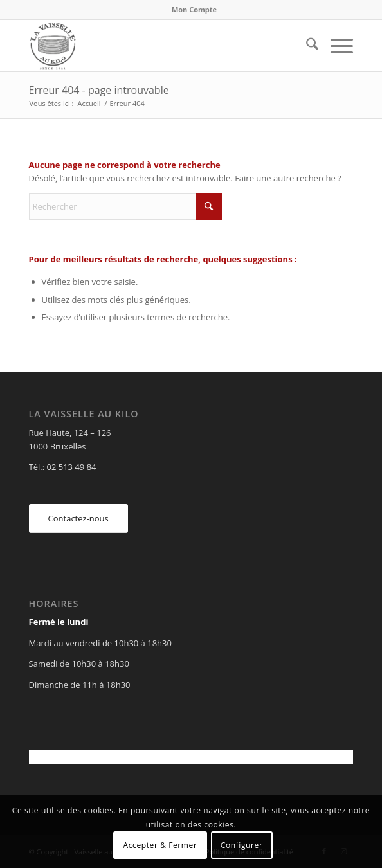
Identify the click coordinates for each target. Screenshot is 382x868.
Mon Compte (194, 9)
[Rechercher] (306, 46)
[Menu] (335, 46)
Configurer (242, 845)
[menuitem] (194, 10)
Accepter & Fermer (160, 845)
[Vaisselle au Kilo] (159, 46)
